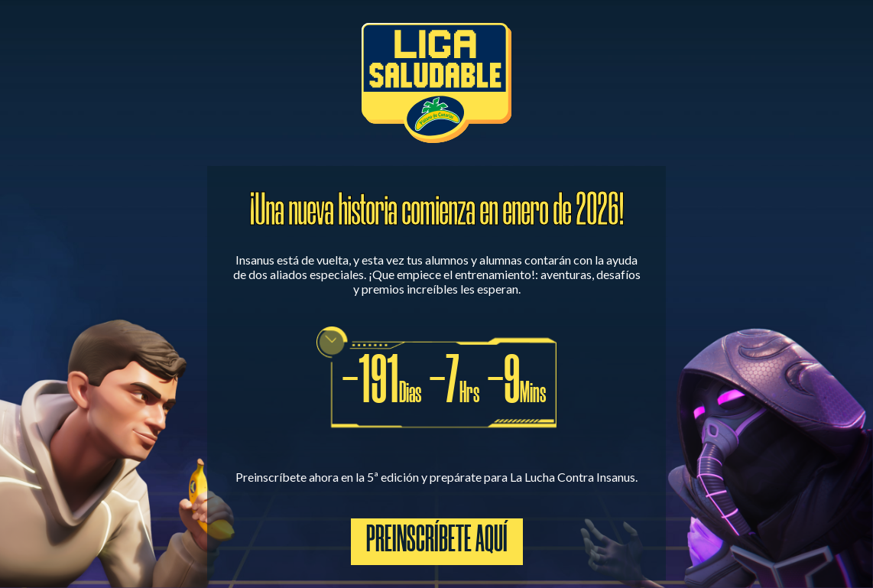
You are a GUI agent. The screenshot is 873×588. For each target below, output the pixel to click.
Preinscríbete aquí (437, 542)
